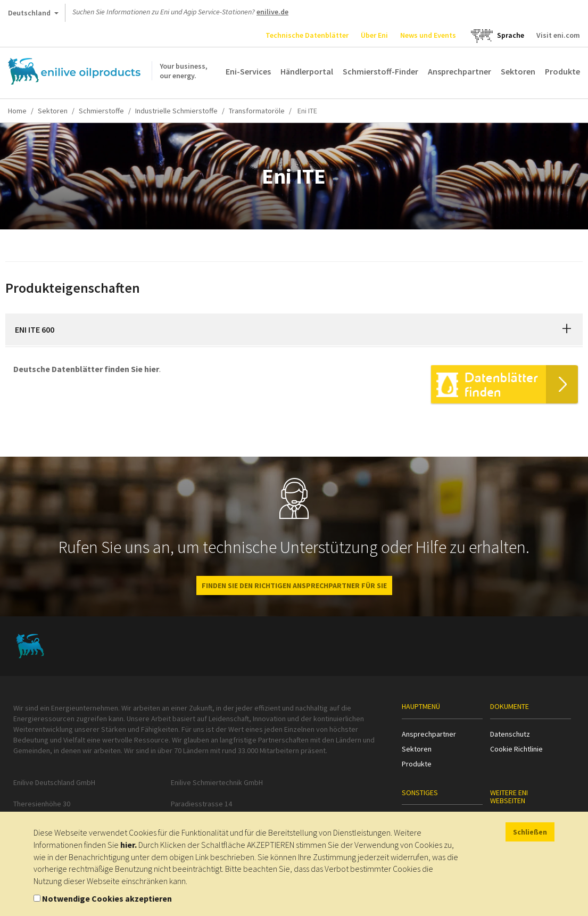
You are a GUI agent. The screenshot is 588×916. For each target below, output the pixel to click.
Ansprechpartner (459, 71)
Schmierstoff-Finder (380, 71)
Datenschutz (510, 734)
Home (17, 111)
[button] (567, 329)
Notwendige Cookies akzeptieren (107, 898)
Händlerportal (307, 71)
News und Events (428, 35)
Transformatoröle (257, 111)
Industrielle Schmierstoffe (176, 111)
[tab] (294, 329)
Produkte (562, 71)
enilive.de (272, 12)
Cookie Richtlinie (516, 749)
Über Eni (374, 35)
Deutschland (33, 15)
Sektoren (518, 71)
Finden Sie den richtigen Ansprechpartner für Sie (294, 585)
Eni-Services (248, 71)
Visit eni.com (558, 35)
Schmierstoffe (101, 111)
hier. (129, 845)
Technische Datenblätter (307, 35)
